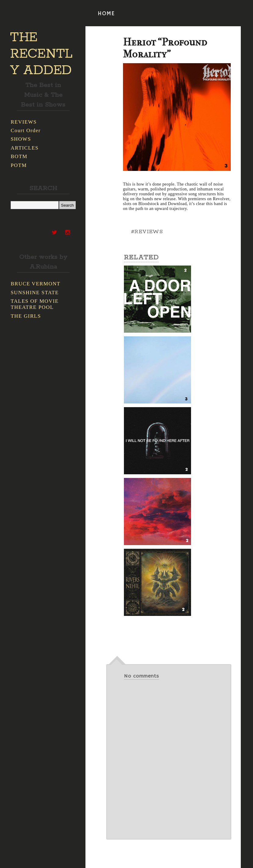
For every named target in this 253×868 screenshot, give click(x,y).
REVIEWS (24, 122)
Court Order (26, 130)
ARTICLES (25, 148)
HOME (106, 14)
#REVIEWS (147, 232)
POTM (19, 165)
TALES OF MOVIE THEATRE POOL (35, 304)
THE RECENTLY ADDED (41, 54)
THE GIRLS (26, 316)
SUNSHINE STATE (35, 293)
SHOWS (21, 139)
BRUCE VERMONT (36, 284)
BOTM (19, 156)
